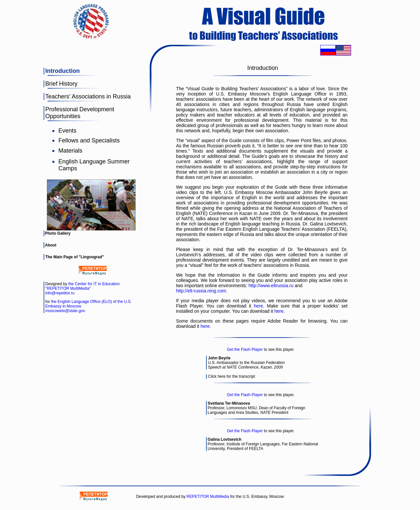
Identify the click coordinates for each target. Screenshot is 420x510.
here (259, 306)
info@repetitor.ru (60, 293)
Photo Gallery (58, 233)
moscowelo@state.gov (65, 311)
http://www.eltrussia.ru (271, 286)
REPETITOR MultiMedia (208, 497)
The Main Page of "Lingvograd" (75, 257)
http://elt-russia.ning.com (201, 291)
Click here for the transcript (231, 376)
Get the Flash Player (245, 350)
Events (67, 131)
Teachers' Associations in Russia (88, 96)
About (51, 245)
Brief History (61, 84)
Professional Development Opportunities (80, 113)
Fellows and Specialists (89, 140)
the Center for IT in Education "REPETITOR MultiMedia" (83, 286)
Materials (70, 151)
